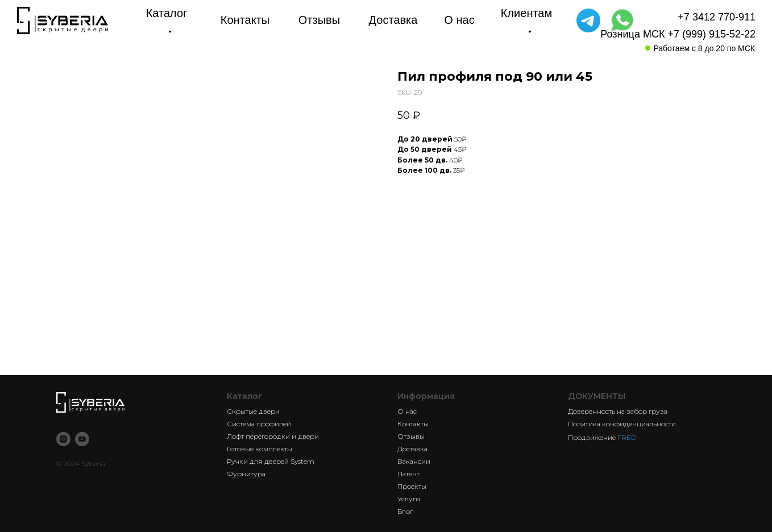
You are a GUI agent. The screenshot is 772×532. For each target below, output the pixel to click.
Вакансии (414, 461)
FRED (627, 437)
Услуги (409, 499)
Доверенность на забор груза (618, 411)
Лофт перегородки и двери (273, 436)
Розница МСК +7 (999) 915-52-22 (678, 34)
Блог (405, 511)
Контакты (413, 424)
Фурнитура (246, 474)
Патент (408, 474)
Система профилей (259, 424)
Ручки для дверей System (271, 461)
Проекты (412, 486)
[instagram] (63, 439)
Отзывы (411, 436)
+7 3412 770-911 (717, 17)
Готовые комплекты (260, 449)
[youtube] (82, 439)
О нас (407, 411)
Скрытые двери (253, 411)
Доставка (412, 449)
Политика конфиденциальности (622, 424)
